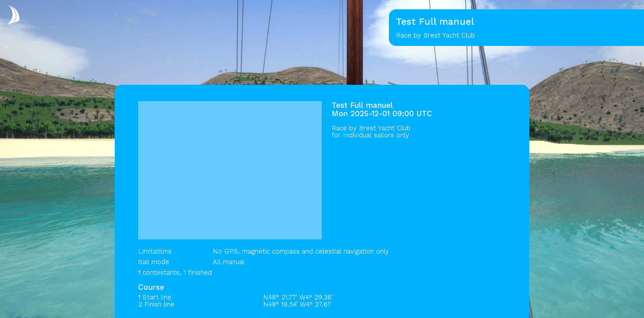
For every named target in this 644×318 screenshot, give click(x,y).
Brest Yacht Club (385, 128)
